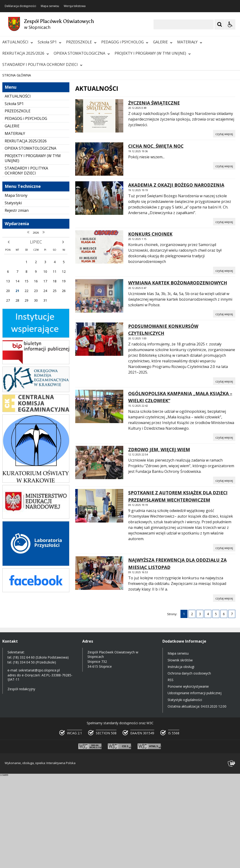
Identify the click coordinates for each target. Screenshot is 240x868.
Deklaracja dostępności (20, 6)
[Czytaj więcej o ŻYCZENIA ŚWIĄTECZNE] (224, 226)
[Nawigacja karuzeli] (28, 153)
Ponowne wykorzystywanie (188, 778)
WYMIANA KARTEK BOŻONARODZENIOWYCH (178, 375)
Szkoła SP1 (50, 42)
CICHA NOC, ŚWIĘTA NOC (156, 238)
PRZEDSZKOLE (81, 42)
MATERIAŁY (190, 42)
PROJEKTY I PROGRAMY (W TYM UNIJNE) (153, 53)
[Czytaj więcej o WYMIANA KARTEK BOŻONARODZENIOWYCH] (224, 406)
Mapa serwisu (50, 6)
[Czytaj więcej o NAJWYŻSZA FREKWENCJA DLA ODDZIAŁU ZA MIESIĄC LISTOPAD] (224, 690)
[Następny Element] (34, 153)
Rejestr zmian (17, 302)
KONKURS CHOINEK (150, 326)
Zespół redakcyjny (21, 781)
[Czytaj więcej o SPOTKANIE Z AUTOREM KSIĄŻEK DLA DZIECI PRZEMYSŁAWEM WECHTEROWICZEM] (224, 640)
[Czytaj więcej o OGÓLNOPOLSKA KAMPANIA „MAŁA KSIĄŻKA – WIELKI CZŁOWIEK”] (224, 529)
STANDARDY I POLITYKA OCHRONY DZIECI (42, 64)
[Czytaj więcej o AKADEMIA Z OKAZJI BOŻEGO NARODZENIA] (224, 313)
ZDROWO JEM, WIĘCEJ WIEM (159, 541)
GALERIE (163, 42)
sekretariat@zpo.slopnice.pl (39, 762)
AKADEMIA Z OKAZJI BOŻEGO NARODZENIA (176, 277)
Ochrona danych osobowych (189, 765)
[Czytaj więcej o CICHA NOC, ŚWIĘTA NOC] (224, 258)
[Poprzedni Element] (22, 153)
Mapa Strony (16, 287)
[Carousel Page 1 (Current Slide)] (46, 153)
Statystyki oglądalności (185, 791)
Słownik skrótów (180, 752)
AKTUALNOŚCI (18, 42)
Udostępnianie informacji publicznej (195, 785)
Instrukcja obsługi (181, 758)
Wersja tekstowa (75, 6)
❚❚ (9, 153)
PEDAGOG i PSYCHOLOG (125, 42)
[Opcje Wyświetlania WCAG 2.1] (230, 24)
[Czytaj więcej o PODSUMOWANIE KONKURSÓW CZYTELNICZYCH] (224, 473)
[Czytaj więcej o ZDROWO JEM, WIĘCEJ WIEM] (224, 572)
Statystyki (13, 295)
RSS (171, 772)
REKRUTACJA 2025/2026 (26, 53)
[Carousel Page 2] (50, 153)
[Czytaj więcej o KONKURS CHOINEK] (224, 362)
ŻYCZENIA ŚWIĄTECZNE (154, 195)
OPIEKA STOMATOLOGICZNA (82, 53)
